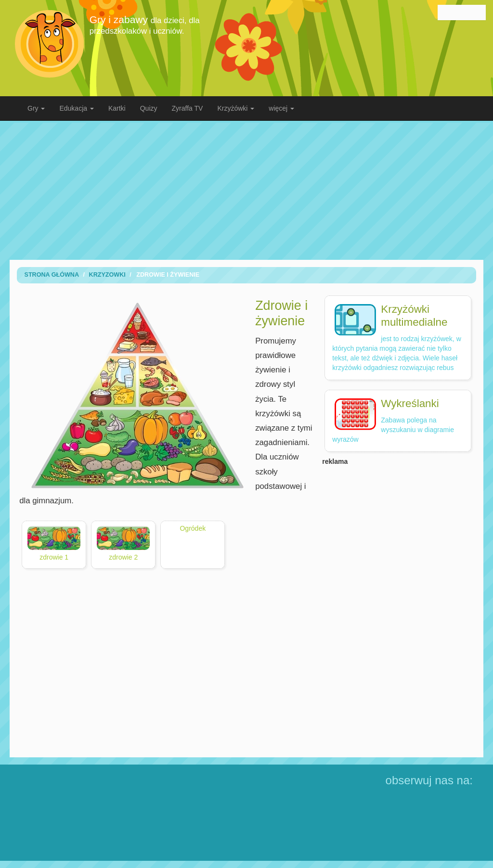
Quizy (149, 108)
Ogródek (193, 528)
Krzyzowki (107, 275)
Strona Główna (52, 275)
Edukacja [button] (76, 108)
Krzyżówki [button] (236, 108)
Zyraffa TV (188, 108)
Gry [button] (36, 108)
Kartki (117, 108)
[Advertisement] (254, 190)
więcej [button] (281, 108)
